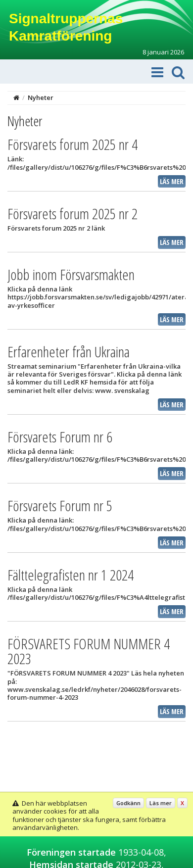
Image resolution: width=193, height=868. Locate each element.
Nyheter (41, 97)
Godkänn (128, 803)
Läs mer (172, 181)
